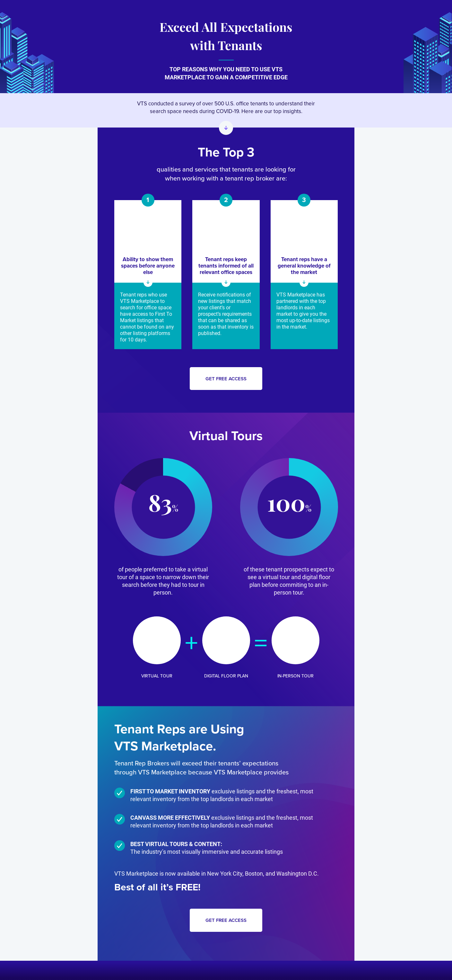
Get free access (226, 379)
